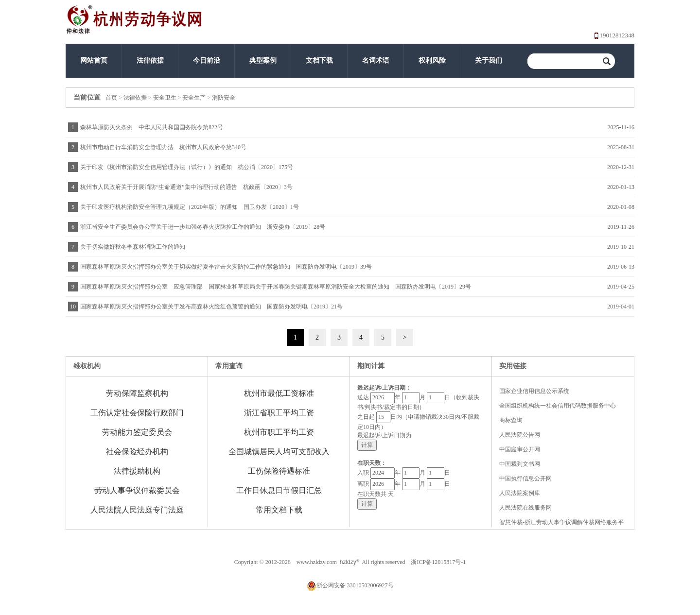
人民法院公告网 (520, 435)
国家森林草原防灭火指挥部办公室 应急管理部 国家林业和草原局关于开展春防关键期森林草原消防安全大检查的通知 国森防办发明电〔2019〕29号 (276, 287)
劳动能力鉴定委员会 (137, 432)
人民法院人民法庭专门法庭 (137, 510)
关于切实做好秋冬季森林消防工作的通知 (133, 247)
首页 (111, 98)
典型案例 (263, 60)
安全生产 (194, 98)
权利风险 (432, 60)
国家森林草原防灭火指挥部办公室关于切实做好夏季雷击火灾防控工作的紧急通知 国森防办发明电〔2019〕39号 (226, 267)
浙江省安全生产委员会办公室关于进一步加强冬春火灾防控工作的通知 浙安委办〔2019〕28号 (203, 227)
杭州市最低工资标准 (279, 393)
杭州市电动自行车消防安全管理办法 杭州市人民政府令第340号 (163, 147)
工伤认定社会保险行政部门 (137, 413)
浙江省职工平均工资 (279, 413)
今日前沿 (207, 60)
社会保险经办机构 (137, 452)
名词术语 (376, 60)
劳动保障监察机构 (137, 393)
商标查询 (511, 420)
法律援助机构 (137, 471)
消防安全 (224, 98)
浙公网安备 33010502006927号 (350, 585)
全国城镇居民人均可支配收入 (279, 452)
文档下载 (319, 60)
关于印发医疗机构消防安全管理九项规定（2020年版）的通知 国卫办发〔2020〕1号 (190, 207)
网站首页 (94, 60)
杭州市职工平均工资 (279, 432)
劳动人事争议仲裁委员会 (137, 490)
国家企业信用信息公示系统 (534, 391)
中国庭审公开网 (520, 449)
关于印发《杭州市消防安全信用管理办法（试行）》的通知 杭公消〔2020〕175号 (187, 167)
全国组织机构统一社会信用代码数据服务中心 (558, 406)
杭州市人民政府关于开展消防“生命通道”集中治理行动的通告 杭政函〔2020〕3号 (186, 187)
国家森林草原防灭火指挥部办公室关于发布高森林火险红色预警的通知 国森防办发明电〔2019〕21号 (211, 307)
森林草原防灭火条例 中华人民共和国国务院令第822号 (152, 127)
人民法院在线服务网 (525, 508)
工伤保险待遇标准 (279, 471)
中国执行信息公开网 (525, 478)
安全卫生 (165, 98)
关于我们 (489, 60)
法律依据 (150, 60)
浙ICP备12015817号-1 (438, 562)
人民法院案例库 (520, 493)
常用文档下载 (279, 510)
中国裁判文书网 (520, 464)
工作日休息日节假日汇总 (279, 490)
